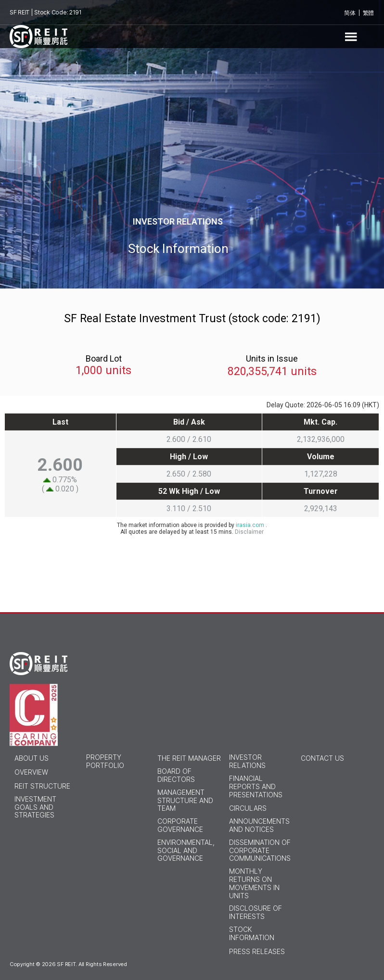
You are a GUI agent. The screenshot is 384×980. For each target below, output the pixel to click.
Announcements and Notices (259, 825)
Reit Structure (42, 786)
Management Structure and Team (185, 801)
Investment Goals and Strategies (35, 807)
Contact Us (322, 758)
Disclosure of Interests (256, 912)
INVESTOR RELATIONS (247, 761)
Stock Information (252, 934)
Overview (31, 772)
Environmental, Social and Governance (186, 851)
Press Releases (257, 952)
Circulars (248, 808)
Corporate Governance (180, 825)
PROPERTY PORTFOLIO (105, 761)
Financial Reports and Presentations (256, 787)
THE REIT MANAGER (189, 758)
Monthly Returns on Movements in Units (254, 883)
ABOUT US (32, 758)
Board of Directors (176, 775)
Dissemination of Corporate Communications (260, 851)
